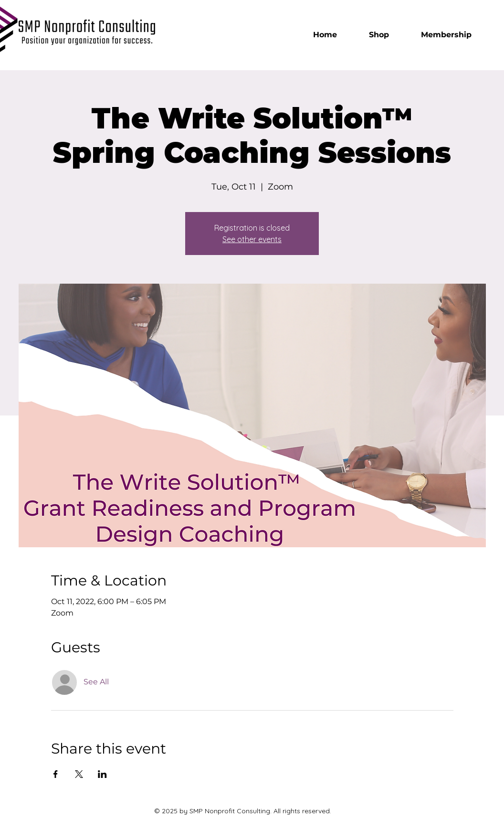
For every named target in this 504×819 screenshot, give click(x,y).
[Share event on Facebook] (56, 774)
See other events (252, 239)
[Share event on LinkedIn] (102, 774)
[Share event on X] (79, 774)
